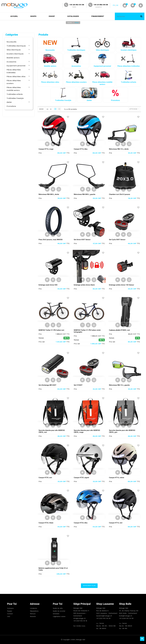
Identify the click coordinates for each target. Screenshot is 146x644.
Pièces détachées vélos (15, 76)
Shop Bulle (125, 604)
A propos (10, 608)
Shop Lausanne (105, 604)
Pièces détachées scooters (17, 81)
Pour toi (12, 604)
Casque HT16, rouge (46, 149)
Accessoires (11, 62)
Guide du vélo (58, 608)
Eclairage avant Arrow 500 (48, 285)
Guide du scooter (59, 611)
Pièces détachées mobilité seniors (17, 86)
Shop (77, 23)
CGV (9, 616)
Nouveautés (11, 42)
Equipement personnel (15, 66)
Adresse (35, 604)
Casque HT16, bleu (81, 149)
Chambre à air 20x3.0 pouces (120, 194)
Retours (33, 614)
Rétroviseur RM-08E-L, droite (49, 194)
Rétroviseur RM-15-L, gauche (120, 385)
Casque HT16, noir (116, 523)
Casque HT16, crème (117, 478)
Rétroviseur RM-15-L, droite (119, 149)
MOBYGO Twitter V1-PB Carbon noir (52, 330)
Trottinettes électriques (16, 46)
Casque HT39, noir (46, 478)
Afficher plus (90, 586)
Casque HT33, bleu (81, 523)
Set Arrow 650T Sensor (83, 240)
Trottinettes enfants (14, 91)
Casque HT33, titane (46, 523)
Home (70, 23)
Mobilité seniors (12, 58)
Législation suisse (59, 616)
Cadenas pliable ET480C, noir (120, 330)
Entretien (56, 614)
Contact (10, 614)
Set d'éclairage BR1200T (48, 385)
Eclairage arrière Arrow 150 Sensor (122, 285)
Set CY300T (79, 385)
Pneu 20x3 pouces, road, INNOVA (51, 240)
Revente (33, 616)
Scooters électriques (15, 54)
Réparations (34, 611)
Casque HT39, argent (82, 478)
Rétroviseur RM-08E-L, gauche (85, 194)
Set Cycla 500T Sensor (118, 240)
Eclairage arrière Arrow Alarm (85, 285)
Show (42, 109)
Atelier (9, 99)
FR (114, 5)
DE (117, 5)
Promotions (11, 103)
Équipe (10, 611)
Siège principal (82, 604)
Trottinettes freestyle (15, 95)
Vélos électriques (13, 50)
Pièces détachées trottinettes (13, 71)
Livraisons (33, 608)
